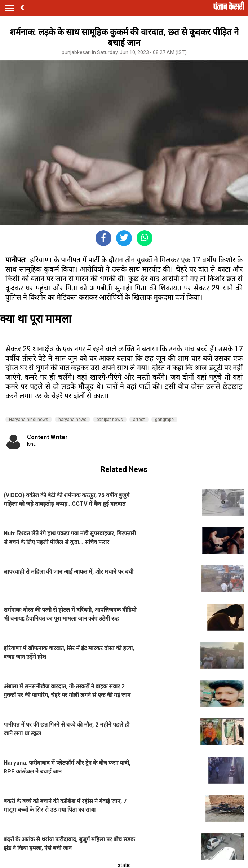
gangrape (164, 420)
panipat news (110, 420)
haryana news (72, 420)
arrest (139, 420)
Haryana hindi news (29, 420)
